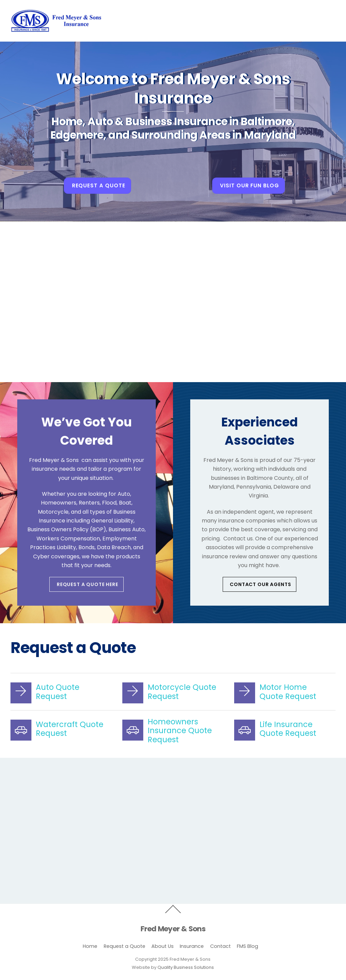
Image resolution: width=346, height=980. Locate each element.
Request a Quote (125, 946)
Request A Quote (99, 185)
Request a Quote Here (88, 584)
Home (90, 946)
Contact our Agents (260, 584)
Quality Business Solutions (186, 967)
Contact (220, 946)
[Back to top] (173, 913)
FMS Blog (248, 946)
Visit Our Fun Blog (250, 185)
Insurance (192, 946)
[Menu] (325, 9)
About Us (163, 946)
